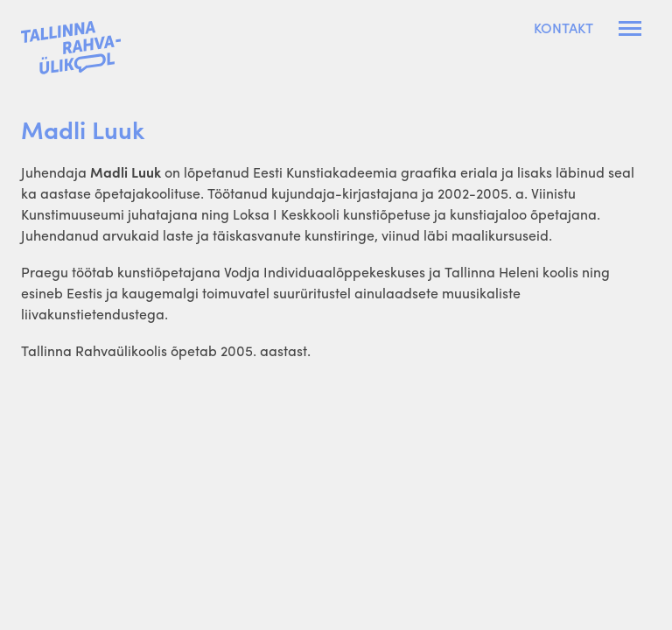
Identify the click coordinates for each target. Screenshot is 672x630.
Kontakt (563, 28)
